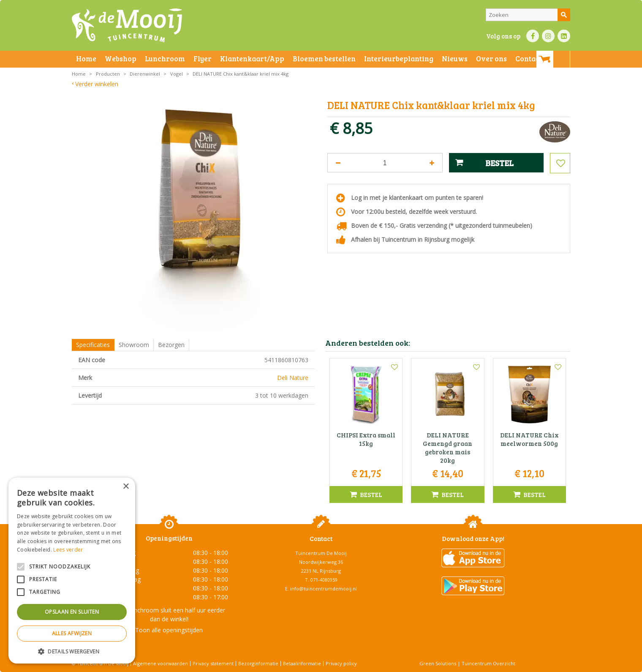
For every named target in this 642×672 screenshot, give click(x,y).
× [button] (126, 487)
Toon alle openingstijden (169, 630)
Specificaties (93, 345)
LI (564, 36)
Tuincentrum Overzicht (488, 663)
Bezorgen (171, 345)
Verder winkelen (97, 84)
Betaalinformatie (302, 663)
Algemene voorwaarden (160, 663)
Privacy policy (341, 663)
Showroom (134, 345)
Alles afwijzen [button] (72, 633)
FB (533, 36)
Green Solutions (438, 663)
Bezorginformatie (258, 663)
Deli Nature (293, 378)
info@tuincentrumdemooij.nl (324, 589)
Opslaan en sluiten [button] (72, 612)
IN (548, 36)
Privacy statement (213, 663)
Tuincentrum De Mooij (321, 553)
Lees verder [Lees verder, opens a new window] (68, 550)
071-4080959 (324, 580)
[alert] (72, 571)
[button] (72, 651)
